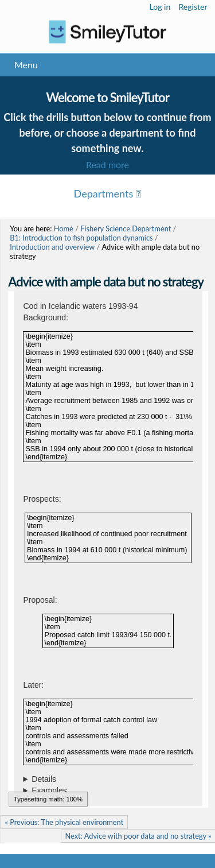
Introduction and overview (52, 247)
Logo (107, 32)
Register (193, 7)
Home (64, 228)
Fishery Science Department (126, 228)
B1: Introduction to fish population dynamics (81, 238)
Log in (160, 7)
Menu (26, 65)
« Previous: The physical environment (64, 822)
